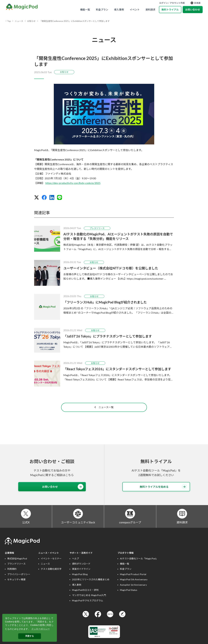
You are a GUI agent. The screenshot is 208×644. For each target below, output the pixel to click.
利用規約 (12, 574)
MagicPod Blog (80, 579)
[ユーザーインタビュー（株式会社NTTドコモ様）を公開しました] (104, 273)
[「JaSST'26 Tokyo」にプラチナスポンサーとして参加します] (104, 340)
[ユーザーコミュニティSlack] (78, 518)
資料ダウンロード (81, 569)
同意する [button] (30, 636)
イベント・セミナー (51, 564)
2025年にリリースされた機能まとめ (91, 585)
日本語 (196, 3)
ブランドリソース (16, 569)
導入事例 (119, 10)
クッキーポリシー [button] (41, 629)
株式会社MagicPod (17, 564)
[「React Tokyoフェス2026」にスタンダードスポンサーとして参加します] (104, 374)
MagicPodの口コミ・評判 (85, 595)
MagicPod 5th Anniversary (134, 585)
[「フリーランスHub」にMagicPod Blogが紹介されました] (104, 307)
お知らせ (31, 21)
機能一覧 (85, 10)
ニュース (19, 21)
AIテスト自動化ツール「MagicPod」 (139, 564)
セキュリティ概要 (16, 585)
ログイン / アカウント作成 (172, 3)
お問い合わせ (193, 10)
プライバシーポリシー (19, 579)
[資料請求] (182, 518)
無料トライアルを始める (163, 491)
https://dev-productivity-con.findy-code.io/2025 (73, 183)
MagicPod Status (129, 595)
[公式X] (26, 518)
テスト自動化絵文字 (51, 574)
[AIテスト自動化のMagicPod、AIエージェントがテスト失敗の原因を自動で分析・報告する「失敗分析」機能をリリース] (104, 239)
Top (9, 21)
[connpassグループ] (130, 518)
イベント (135, 10)
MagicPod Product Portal (133, 579)
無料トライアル (170, 10)
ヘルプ (75, 564)
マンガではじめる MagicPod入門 (89, 600)
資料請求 (150, 10)
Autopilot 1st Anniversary (133, 590)
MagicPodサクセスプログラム (88, 606)
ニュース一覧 (104, 411)
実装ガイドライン (81, 574)
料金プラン (102, 10)
